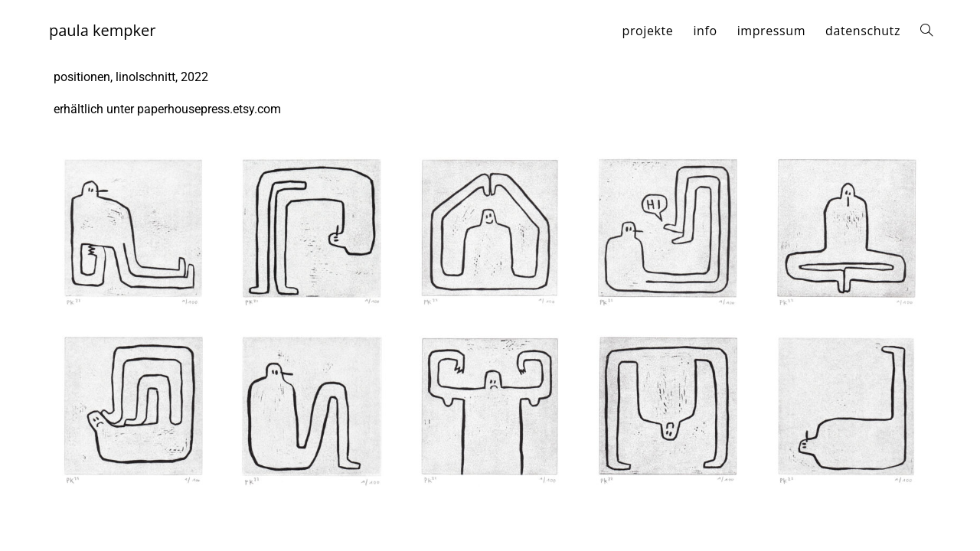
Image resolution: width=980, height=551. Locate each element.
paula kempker (102, 30)
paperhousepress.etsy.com (209, 109)
